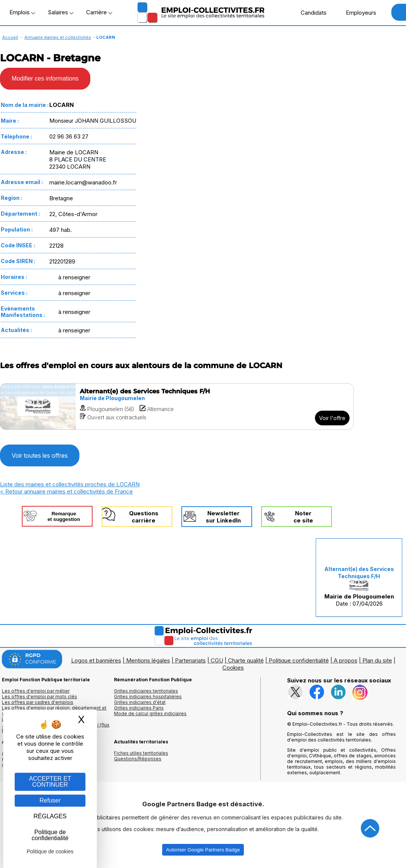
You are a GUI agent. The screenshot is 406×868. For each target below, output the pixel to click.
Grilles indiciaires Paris (139, 708)
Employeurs (357, 12)
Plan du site (377, 660)
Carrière (99, 12)
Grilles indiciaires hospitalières (148, 697)
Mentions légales (148, 660)
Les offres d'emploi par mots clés (40, 697)
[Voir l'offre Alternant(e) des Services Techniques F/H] (177, 407)
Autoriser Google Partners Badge (203, 850)
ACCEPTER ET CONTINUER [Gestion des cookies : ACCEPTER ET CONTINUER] (50, 782)
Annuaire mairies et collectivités (58, 37)
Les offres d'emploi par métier (36, 691)
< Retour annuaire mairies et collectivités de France (66, 491)
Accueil (10, 37)
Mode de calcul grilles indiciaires (150, 713)
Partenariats (190, 660)
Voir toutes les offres (40, 455)
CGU (217, 660)
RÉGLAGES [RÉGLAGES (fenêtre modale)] (50, 816)
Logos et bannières (96, 660)
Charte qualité (246, 660)
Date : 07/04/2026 (359, 586)
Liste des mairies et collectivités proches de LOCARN (70, 484)
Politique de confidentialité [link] (50, 835)
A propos (346, 660)
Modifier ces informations (45, 78)
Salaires (61, 12)
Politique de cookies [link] (50, 851)
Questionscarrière (144, 517)
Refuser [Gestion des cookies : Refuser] (50, 800)
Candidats (310, 12)
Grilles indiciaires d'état (140, 702)
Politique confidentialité (299, 660)
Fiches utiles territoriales (141, 753)
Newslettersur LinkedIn (223, 517)
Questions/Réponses (138, 759)
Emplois (22, 12)
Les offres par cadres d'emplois (38, 702)
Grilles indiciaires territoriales (146, 691)
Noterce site (303, 517)
